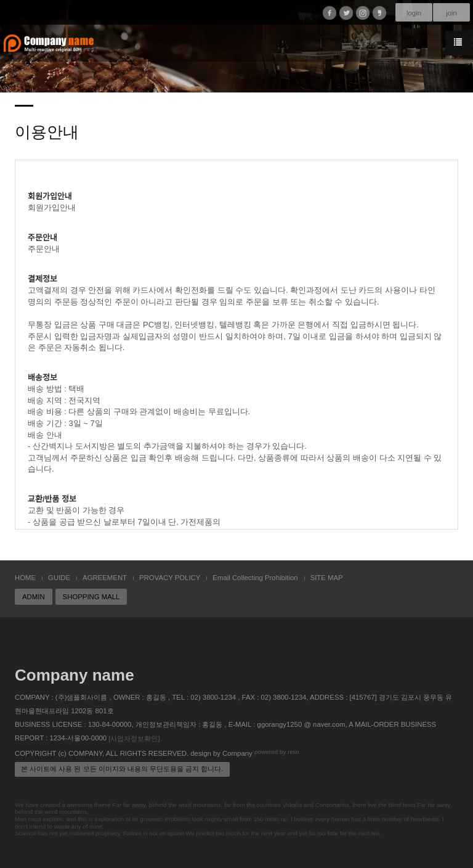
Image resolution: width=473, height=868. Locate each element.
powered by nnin (277, 752)
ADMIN (34, 597)
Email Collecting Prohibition (255, 578)
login (414, 13)
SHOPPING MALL (91, 597)
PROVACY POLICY (170, 578)
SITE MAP (327, 578)
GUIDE (59, 578)
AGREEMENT (105, 578)
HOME (25, 578)
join (451, 13)
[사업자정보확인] (134, 739)
